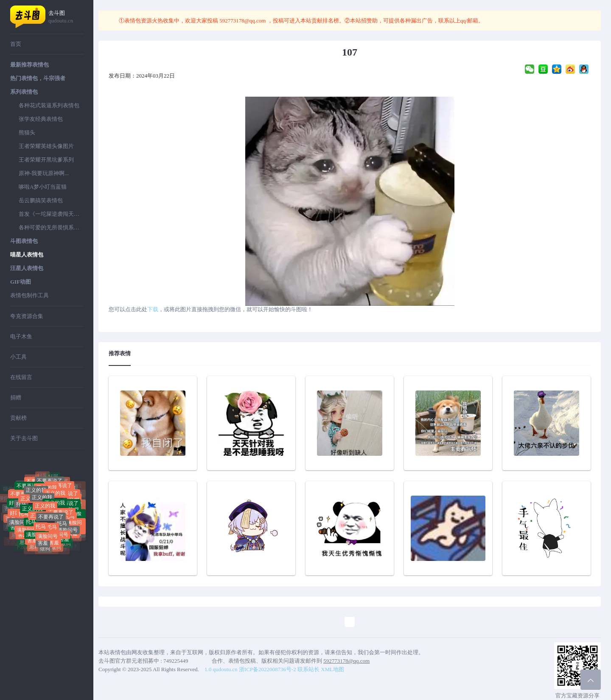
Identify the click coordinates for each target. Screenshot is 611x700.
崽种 (25, 544)
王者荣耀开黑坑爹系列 (46, 160)
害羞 (32, 542)
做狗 (45, 550)
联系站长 (308, 669)
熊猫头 (27, 132)
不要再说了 (51, 521)
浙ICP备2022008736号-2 (268, 669)
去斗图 (66, 17)
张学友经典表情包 (41, 119)
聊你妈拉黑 (23, 482)
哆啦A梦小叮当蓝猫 (43, 187)
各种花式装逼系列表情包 (49, 105)
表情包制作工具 (29, 295)
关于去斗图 (24, 438)
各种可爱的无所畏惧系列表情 (51, 227)
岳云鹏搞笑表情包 (41, 200)
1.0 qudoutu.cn (221, 669)
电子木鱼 (21, 336)
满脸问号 (20, 525)
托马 (21, 508)
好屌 (53, 478)
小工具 (18, 357)
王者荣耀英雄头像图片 (46, 146)
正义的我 (42, 502)
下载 (153, 309)
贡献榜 (18, 418)
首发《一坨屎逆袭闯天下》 (51, 214)
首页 (16, 44)
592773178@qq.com (243, 21)
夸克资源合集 (27, 316)
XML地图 (332, 669)
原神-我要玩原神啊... (44, 173)
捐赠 (16, 397)
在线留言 (21, 377)
